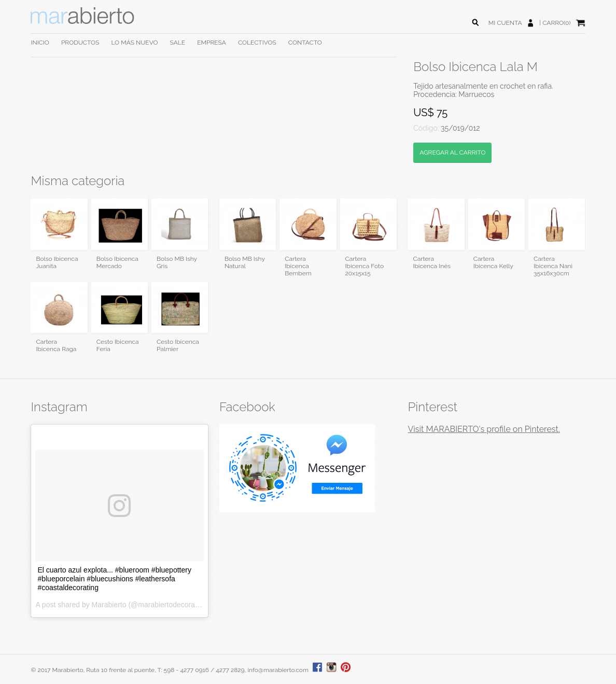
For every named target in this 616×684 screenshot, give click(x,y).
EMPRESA (212, 43)
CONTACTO (305, 43)
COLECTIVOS (257, 43)
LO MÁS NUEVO (134, 43)
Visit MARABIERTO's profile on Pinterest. (484, 429)
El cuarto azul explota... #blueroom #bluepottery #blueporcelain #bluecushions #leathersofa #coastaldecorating (114, 579)
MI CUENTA (505, 23)
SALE (178, 43)
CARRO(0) (556, 23)
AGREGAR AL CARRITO (452, 152)
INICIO (40, 43)
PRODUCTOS (80, 43)
